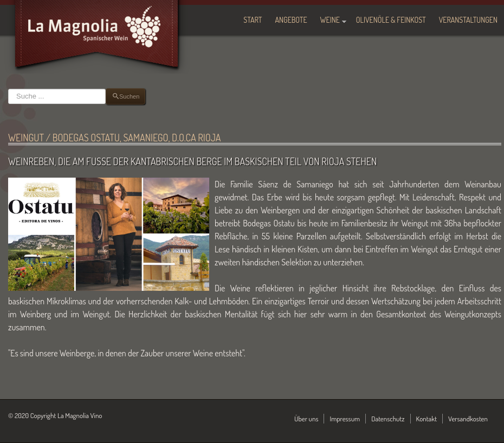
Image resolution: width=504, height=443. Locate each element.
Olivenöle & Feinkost (391, 20)
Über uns (306, 419)
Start (253, 20)
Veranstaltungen (468, 20)
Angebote (291, 20)
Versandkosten (468, 419)
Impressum (345, 419)
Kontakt (427, 419)
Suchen (8, 89)
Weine (330, 20)
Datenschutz (388, 419)
